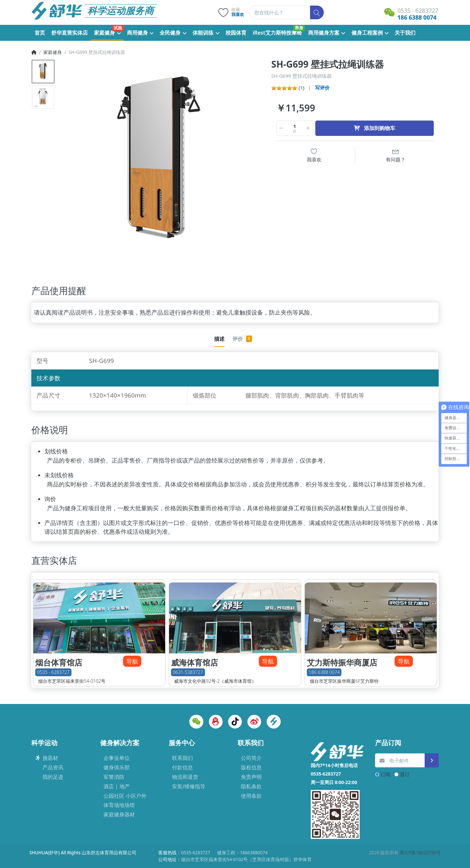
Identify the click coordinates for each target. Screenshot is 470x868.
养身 (299, 28)
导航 (132, 661)
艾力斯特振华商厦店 (342, 663)
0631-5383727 (188, 672)
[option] (164, 163)
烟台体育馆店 (59, 663)
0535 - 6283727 (54, 672)
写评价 (322, 88)
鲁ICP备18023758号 (420, 853)
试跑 (118, 28)
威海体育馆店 (195, 663)
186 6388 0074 (324, 672)
